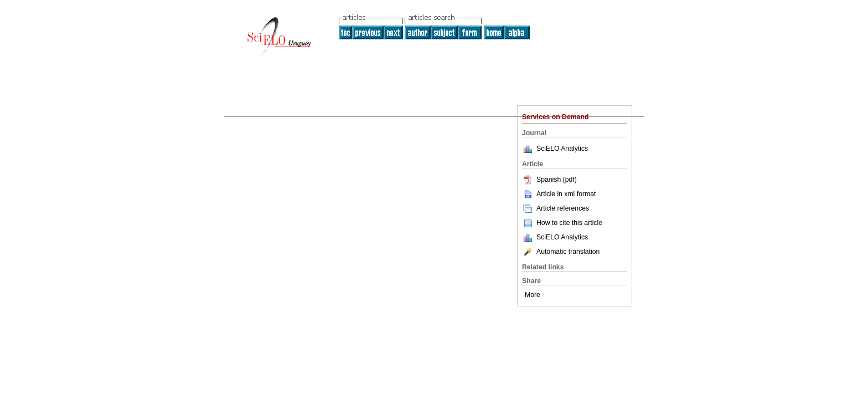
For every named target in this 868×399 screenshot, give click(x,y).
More (533, 295)
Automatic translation (561, 252)
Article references (556, 208)
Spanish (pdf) (549, 180)
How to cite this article (569, 223)
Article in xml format (559, 194)
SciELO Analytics (562, 149)
